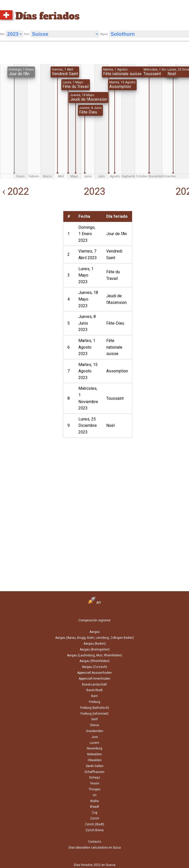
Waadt (94, 807)
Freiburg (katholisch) (95, 708)
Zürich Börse (94, 830)
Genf (94, 719)
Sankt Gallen (95, 766)
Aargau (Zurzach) (94, 667)
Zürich (94, 818)
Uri (95, 795)
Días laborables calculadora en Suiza (95, 848)
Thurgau (94, 789)
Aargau (94, 632)
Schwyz (95, 778)
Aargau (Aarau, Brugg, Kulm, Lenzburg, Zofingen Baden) (94, 638)
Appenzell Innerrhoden (94, 679)
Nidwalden (94, 754)
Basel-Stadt (94, 690)
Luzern (94, 743)
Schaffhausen (94, 772)
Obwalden (95, 760)
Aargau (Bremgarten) (95, 649)
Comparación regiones (94, 620)
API (95, 603)
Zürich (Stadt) (94, 824)
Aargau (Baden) (95, 644)
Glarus (94, 725)
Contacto (95, 842)
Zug (94, 813)
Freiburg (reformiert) (94, 714)
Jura (95, 737)
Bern (94, 696)
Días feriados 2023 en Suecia (95, 865)
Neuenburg (94, 748)
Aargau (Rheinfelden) (94, 661)
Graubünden (95, 731)
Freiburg (94, 702)
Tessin (95, 783)
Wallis (94, 801)
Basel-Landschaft (94, 684)
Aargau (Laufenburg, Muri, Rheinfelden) (94, 655)
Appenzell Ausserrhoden (94, 673)
